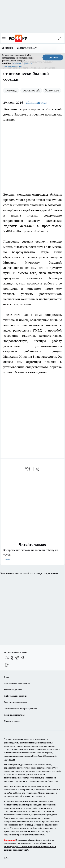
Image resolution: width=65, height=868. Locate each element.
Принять (53, 57)
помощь (11, 90)
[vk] (28, 469)
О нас (7, 677)
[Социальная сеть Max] (7, 665)
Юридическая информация (17, 683)
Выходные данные (13, 690)
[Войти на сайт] (60, 38)
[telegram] (39, 469)
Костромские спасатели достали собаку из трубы (32, 555)
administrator (36, 103)
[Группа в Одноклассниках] (12, 658)
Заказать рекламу (27, 48)
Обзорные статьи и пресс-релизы (20, 709)
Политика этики (12, 721)
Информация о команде (16, 696)
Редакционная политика (16, 702)
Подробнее (10, 759)
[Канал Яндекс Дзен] (22, 658)
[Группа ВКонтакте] (7, 658)
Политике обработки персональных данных (17, 65)
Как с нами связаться (14, 715)
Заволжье (52, 90)
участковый (31, 90)
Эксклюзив (8, 48)
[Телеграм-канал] (17, 658)
